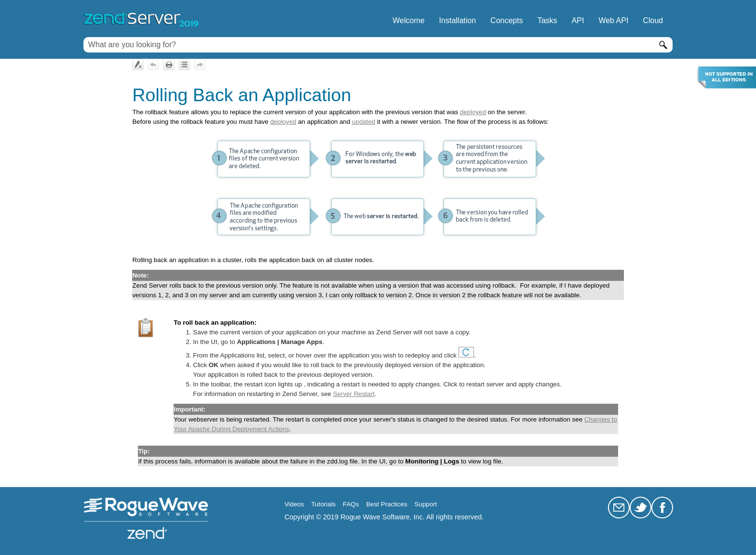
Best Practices (386, 504)
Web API (613, 20)
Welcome (408, 20)
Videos (294, 504)
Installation (458, 20)
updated (364, 122)
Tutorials (323, 504)
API (578, 20)
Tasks (547, 20)
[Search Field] (378, 45)
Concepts (507, 20)
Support (426, 504)
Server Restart (354, 394)
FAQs (351, 504)
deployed (473, 112)
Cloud (653, 20)
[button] (663, 45)
